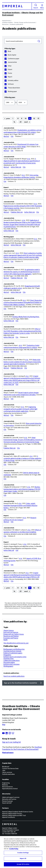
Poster (8, 73)
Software (9, 84)
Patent (8, 69)
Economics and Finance (11, 638)
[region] (23, 852)
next (26, 122)
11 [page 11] (30, 118)
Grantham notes (9, 659)
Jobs (4, 770)
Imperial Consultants (9, 817)
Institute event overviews (11, 664)
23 (21, 122)
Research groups (7, 801)
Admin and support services (11, 797)
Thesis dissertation (12, 88)
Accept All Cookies (23, 864)
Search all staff (7, 803)
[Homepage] (17, 6)
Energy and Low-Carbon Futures (14, 634)
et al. (29, 159)
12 (34, 118)
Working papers (8, 666)
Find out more (8, 753)
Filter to (17, 99)
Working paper (11, 91)
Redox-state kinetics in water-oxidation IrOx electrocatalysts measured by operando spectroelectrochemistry (22, 362)
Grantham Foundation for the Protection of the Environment (22, 748)
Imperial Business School (10, 789)
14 (14, 122)
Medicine (5, 785)
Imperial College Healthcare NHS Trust (14, 815)
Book (8, 51)
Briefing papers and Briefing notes (14, 649)
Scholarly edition (11, 80)
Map (4, 725)
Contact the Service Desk (10, 769)
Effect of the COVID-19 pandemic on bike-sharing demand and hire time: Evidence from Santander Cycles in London (22, 331)
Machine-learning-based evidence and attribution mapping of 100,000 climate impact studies (22, 489)
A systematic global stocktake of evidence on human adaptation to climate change (22, 458)
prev (8, 118)
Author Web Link (16, 167)
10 (26, 118)
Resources (5, 24)
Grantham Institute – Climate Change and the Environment (19, 23)
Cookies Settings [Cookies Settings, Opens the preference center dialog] (23, 853)
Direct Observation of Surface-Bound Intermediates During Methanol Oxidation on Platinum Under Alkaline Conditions (23, 302)
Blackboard (6, 767)
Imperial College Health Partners (12, 814)
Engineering (6, 783)
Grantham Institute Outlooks (12, 651)
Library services (7, 772)
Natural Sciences (7, 787)
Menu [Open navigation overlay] (42, 6)
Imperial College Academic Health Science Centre (18, 812)
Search (36, 6)
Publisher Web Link (17, 212)
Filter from (5, 99)
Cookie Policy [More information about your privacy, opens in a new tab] (14, 849)
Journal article (11, 62)
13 (38, 118)
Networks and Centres (9, 799)
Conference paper (12, 59)
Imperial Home (6, 21)
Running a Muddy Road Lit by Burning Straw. (26, 317)
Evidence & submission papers (13, 653)
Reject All (23, 859)
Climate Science (9, 630)
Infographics (7, 655)
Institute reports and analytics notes (15, 657)
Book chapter (10, 55)
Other (8, 66)
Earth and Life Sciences (11, 632)
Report (8, 77)
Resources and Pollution (11, 636)
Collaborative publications (12, 661)
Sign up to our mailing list (11, 742)
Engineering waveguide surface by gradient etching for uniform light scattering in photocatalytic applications (20, 409)
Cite (12, 136)
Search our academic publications (14, 676)
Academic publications (16, 24)
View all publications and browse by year (16, 643)
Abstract (6, 136)
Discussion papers (9, 662)
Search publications (5, 38)
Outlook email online (8, 774)
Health (6, 640)
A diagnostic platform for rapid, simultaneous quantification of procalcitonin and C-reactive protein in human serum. (22, 161)
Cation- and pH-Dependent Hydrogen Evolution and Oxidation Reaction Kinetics (20, 506)
